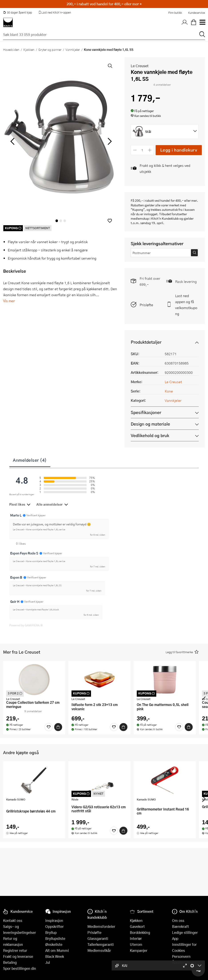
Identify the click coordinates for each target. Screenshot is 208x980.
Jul (48, 962)
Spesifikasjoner (146, 412)
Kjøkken (29, 49)
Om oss (178, 920)
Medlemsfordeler (101, 926)
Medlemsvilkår (99, 950)
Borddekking (140, 932)
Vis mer (9, 301)
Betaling (10, 962)
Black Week (55, 956)
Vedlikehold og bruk (150, 435)
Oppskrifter (54, 926)
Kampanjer (139, 950)
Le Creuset (140, 66)
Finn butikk (175, 13)
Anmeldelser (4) (30, 460)
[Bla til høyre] (109, 141)
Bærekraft (180, 926)
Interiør (136, 938)
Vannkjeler (73, 49)
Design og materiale (150, 424)
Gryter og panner (50, 49)
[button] (110, 221)
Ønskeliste (54, 944)
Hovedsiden (11, 49)
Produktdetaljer (146, 342)
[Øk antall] (150, 150)
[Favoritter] (49, 727)
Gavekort (137, 926)
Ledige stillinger (185, 932)
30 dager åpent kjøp (18, 12)
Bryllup (51, 932)
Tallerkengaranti (101, 944)
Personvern (181, 956)
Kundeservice (196, 13)
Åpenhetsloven (184, 962)
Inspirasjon (54, 920)
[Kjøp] (58, 727)
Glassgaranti (98, 938)
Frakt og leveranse (18, 956)
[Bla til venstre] (12, 141)
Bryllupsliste (55, 938)
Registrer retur (15, 950)
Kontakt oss (13, 920)
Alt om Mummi (57, 950)
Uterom (136, 944)
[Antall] (142, 150)
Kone (169, 391)
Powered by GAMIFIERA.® (26, 625)
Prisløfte (146, 305)
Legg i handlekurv (179, 150)
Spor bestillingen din (20, 968)
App (175, 938)
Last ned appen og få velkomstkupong (186, 305)
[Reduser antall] (135, 150)
